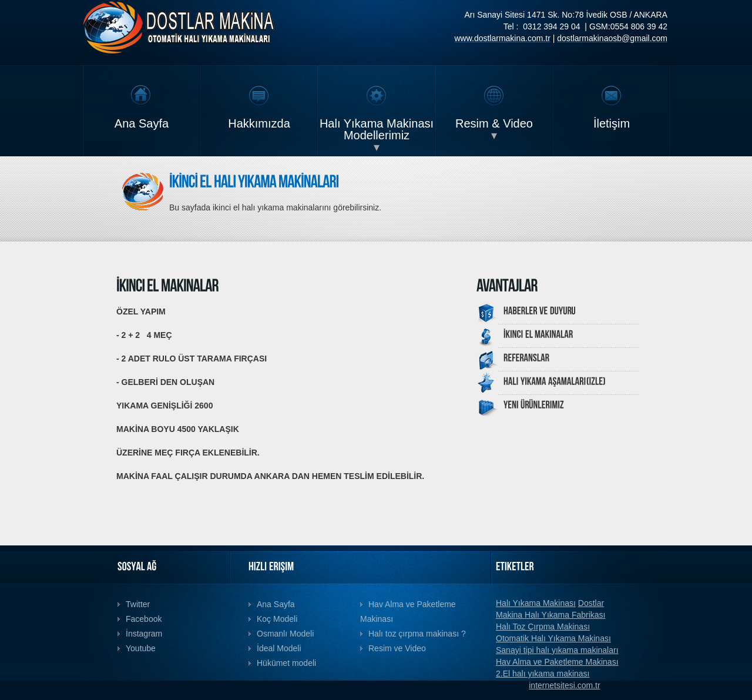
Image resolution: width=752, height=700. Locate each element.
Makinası (595, 638)
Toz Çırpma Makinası (550, 627)
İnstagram (144, 634)
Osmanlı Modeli (285, 634)
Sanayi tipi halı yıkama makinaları (557, 650)
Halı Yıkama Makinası (536, 603)
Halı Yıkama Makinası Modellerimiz (377, 129)
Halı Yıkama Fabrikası (565, 615)
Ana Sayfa (142, 123)
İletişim (612, 123)
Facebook (144, 619)
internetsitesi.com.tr (564, 685)
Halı (503, 627)
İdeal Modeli (279, 648)
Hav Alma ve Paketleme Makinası (557, 662)
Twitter (138, 604)
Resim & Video (494, 123)
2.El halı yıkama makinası (543, 674)
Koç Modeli (277, 619)
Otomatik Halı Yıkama (537, 638)
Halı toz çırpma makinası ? (417, 634)
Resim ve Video (397, 648)
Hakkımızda (259, 123)
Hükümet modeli (286, 663)
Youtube (141, 648)
